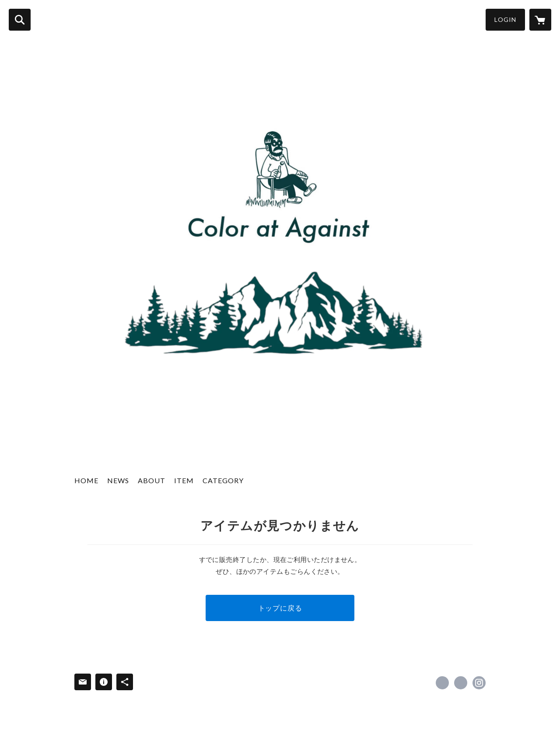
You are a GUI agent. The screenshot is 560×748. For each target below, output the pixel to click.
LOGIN (505, 19)
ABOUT (152, 480)
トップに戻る (280, 608)
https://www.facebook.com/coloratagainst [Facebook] (442, 683)
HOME (86, 480)
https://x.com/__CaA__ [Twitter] (461, 683)
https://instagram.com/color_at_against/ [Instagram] (479, 683)
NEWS (118, 480)
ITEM (184, 480)
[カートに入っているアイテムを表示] (540, 20)
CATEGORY (223, 480)
